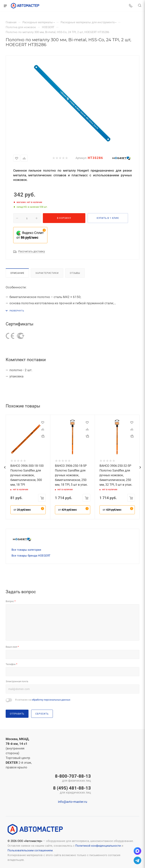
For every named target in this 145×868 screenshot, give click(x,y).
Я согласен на (43, 700)
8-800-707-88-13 (72, 778)
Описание (17, 273)
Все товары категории (26, 550)
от (22, 510)
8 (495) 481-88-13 (72, 790)
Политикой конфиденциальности (98, 846)
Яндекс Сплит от (30, 235)
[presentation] (5, 467)
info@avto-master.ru (72, 802)
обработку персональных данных (51, 700)
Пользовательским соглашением (30, 850)
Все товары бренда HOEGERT (31, 556)
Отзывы (75, 273)
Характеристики (47, 273)
